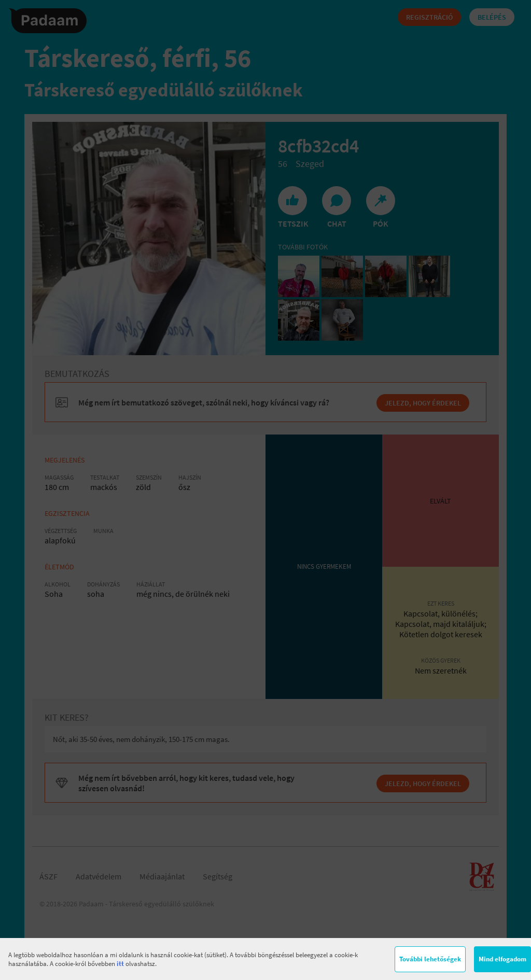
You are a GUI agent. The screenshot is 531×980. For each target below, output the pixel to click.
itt (120, 964)
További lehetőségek (430, 959)
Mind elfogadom (502, 959)
